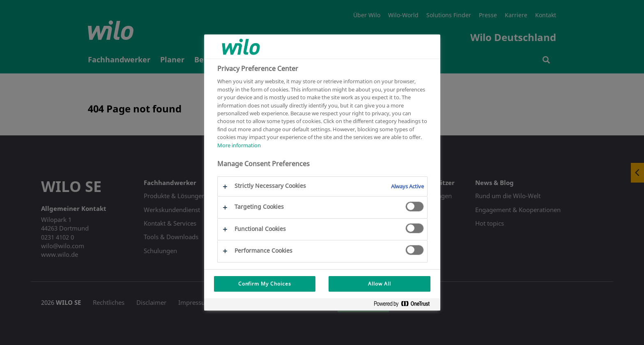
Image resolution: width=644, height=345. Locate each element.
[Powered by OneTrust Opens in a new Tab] (405, 305)
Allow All (379, 284)
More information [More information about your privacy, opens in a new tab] (239, 145)
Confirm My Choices (265, 284)
